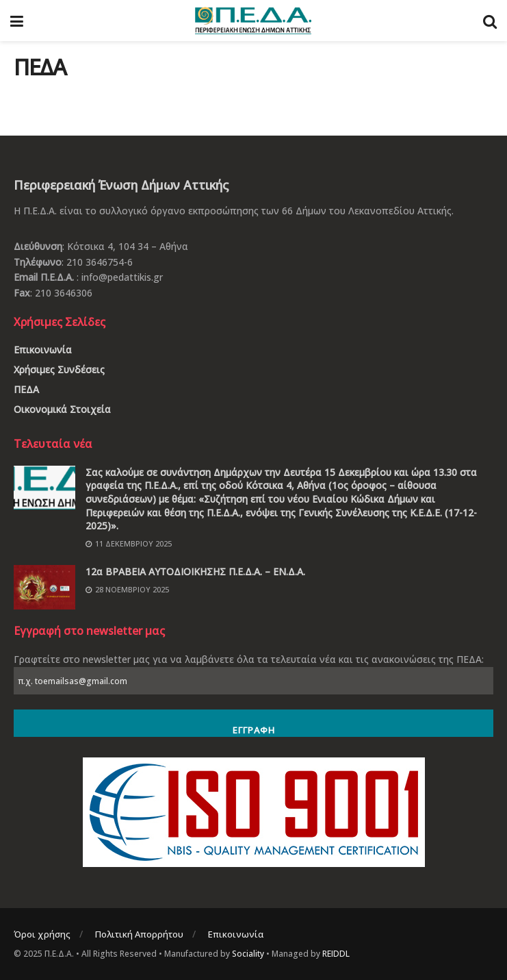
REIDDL (336, 954)
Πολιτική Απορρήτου (139, 934)
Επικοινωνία (43, 350)
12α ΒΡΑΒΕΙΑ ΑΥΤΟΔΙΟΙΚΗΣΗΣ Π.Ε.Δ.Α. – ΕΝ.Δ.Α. (195, 571)
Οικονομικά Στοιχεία (62, 409)
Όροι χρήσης (42, 934)
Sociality (248, 954)
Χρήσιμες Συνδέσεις (59, 369)
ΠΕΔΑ (26, 389)
